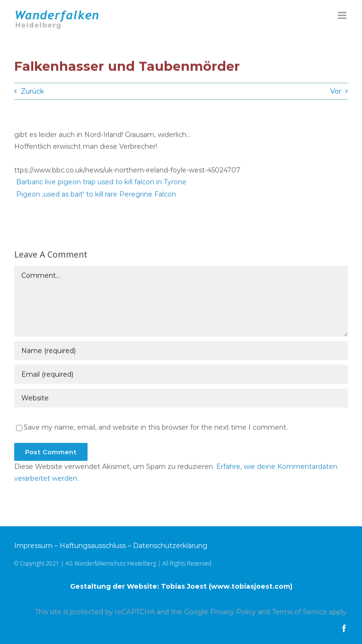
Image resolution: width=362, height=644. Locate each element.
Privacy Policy (233, 612)
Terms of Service (300, 612)
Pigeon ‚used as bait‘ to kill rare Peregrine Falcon (96, 195)
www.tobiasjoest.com (251, 586)
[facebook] (344, 628)
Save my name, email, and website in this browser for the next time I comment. (156, 428)
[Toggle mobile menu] (343, 15)
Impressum (33, 546)
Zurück (32, 91)
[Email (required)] (181, 375)
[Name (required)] (181, 351)
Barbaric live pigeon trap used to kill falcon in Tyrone (101, 183)
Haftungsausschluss (93, 546)
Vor (336, 91)
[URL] (181, 399)
